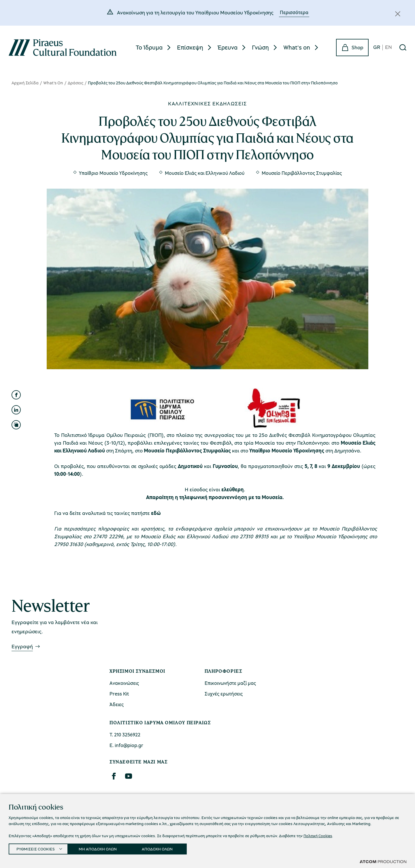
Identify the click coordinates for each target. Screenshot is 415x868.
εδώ (156, 513)
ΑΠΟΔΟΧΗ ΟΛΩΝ (165, 848)
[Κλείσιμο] (398, 14)
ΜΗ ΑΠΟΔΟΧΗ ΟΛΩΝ (103, 848)
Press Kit (119, 694)
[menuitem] (154, 47)
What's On (53, 83)
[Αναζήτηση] (403, 48)
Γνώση (260, 47)
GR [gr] (377, 47)
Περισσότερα (294, 12)
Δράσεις (76, 83)
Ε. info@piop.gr (126, 745)
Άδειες (117, 704)
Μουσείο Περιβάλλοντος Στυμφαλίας (302, 173)
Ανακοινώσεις (124, 683)
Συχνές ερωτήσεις (224, 694)
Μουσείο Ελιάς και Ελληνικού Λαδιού (205, 173)
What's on (297, 47)
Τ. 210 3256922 (125, 735)
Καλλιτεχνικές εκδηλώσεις (207, 103)
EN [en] (388, 47)
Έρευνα (228, 47)
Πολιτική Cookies (319, 834)
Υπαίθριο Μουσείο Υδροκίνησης (113, 173)
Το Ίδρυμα (149, 47)
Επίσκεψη (190, 47)
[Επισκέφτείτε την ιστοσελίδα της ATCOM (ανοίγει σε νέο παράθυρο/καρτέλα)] (383, 861)
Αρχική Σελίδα (25, 83)
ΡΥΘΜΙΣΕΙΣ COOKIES (37, 848)
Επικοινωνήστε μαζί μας (230, 683)
